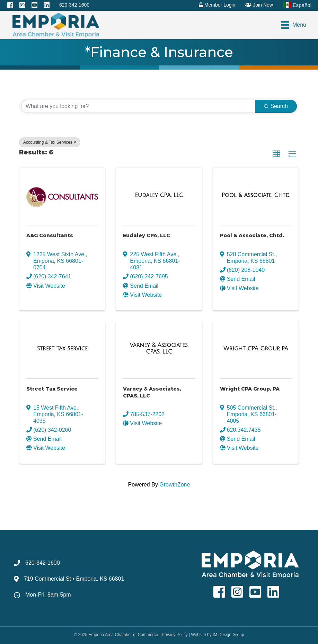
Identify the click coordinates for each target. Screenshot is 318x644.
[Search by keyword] (138, 106)
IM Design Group (228, 635)
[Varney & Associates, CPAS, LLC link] (159, 348)
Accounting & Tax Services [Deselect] (50, 142)
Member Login (217, 5)
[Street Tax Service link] (62, 349)
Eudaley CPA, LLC (147, 235)
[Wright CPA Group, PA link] (256, 349)
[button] (276, 154)
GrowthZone (175, 485)
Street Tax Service (52, 389)
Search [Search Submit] (276, 106)
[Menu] (294, 25)
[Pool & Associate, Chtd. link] (256, 195)
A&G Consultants (50, 235)
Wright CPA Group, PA (250, 389)
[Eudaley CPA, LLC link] (159, 195)
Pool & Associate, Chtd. (252, 235)
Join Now (259, 5)
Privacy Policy (175, 635)
